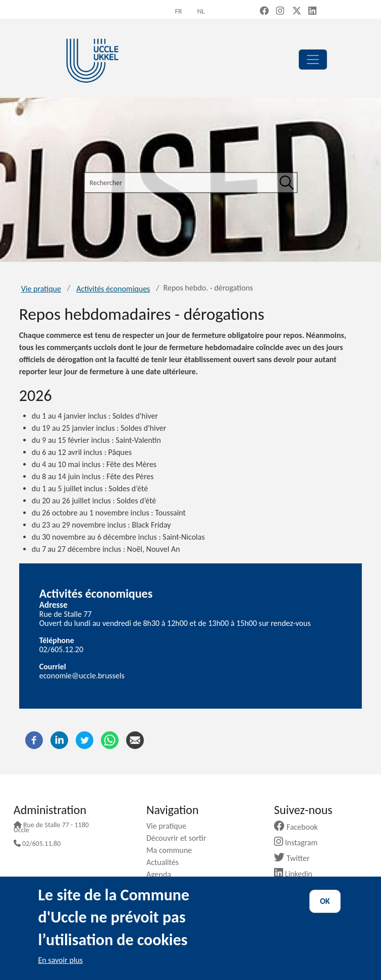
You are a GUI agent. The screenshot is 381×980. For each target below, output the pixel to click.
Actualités (166, 862)
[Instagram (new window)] (280, 12)
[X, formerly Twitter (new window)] (297, 12)
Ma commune (173, 850)
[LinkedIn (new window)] (312, 12)
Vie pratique (41, 289)
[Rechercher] (287, 183)
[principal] (313, 60)
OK (325, 901)
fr (179, 11)
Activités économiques (113, 289)
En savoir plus (61, 960)
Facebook (300, 827)
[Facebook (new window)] (264, 12)
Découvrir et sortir (180, 838)
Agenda (162, 874)
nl (201, 11)
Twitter (295, 858)
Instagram (300, 843)
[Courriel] (135, 739)
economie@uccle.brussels (82, 676)
